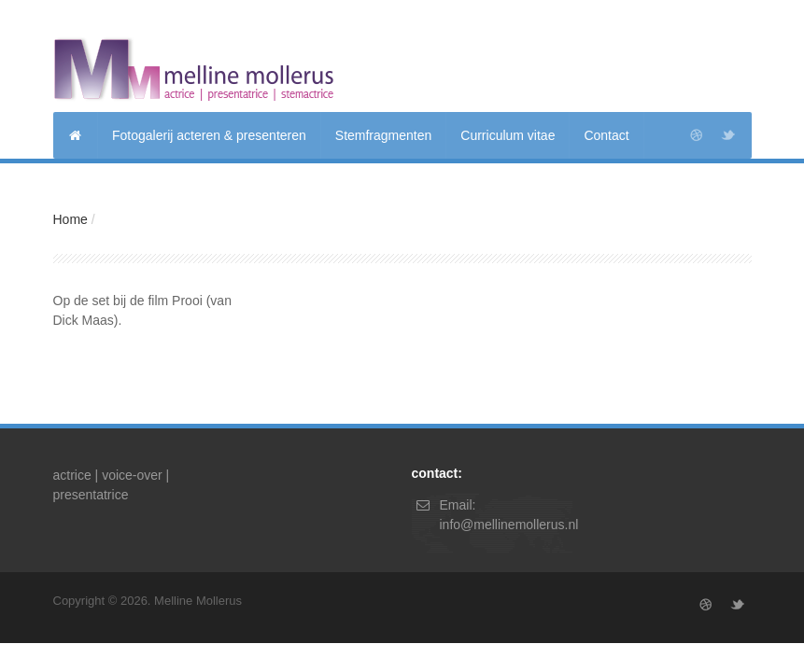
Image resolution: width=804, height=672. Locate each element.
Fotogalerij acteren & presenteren (209, 135)
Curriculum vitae (508, 135)
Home (71, 219)
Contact (606, 135)
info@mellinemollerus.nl (509, 525)
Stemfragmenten (384, 135)
